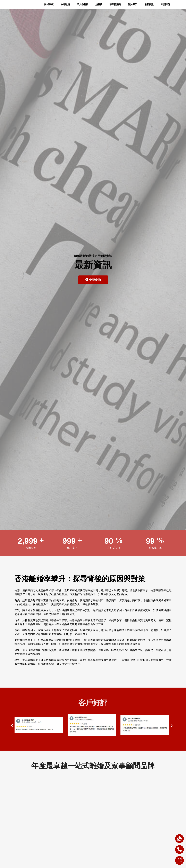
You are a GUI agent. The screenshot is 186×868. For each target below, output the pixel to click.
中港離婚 (65, 6)
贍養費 (99, 6)
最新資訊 (149, 6)
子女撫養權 (83, 6)
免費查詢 (93, 284)
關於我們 (133, 6)
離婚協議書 (115, 6)
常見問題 (165, 6)
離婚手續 (49, 6)
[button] (12, 730)
